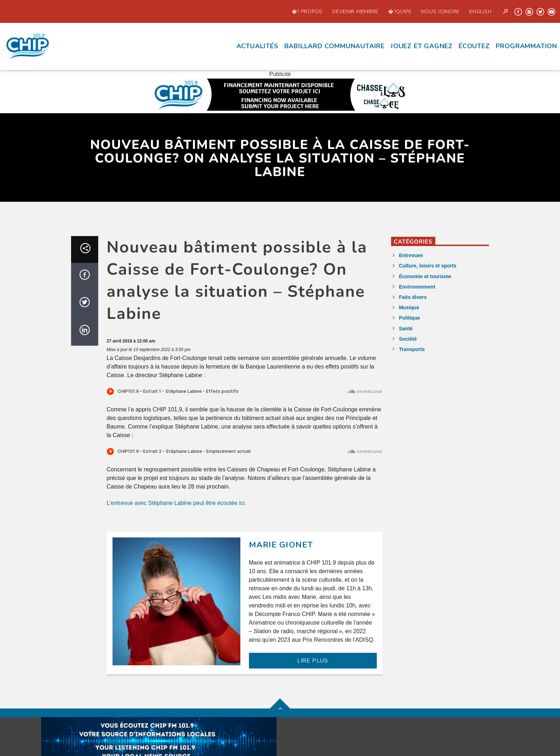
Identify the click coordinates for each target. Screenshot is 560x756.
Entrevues (411, 255)
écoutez (474, 46)
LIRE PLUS (313, 661)
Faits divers (413, 297)
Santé (406, 329)
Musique (409, 307)
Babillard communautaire (334, 46)
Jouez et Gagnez (422, 46)
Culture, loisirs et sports (428, 266)
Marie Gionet (281, 545)
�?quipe (400, 11)
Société (408, 339)
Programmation (526, 46)
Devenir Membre (355, 11)
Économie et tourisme (425, 276)
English (480, 11)
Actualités (257, 46)
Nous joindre (440, 11)
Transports (412, 349)
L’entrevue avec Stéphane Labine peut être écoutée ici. (177, 503)
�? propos (307, 11)
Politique (409, 318)
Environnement (417, 287)
